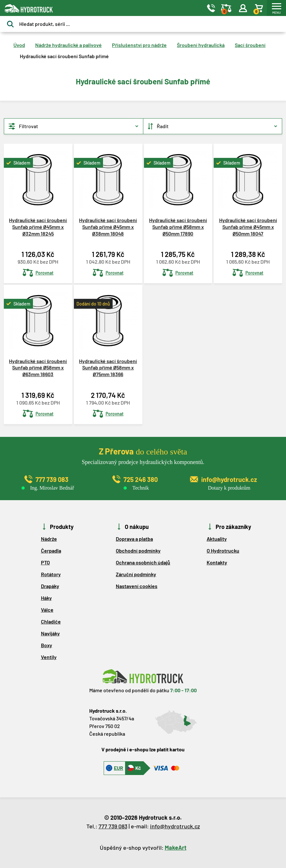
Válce (47, 610)
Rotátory (51, 574)
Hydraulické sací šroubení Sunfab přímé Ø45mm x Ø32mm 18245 (38, 227)
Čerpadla (51, 550)
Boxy (47, 645)
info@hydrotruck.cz (175, 826)
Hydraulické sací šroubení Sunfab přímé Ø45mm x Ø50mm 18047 (248, 227)
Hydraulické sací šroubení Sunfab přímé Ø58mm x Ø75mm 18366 (108, 368)
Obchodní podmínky (138, 550)
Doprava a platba (134, 539)
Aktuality (217, 539)
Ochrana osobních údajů (143, 562)
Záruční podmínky (136, 574)
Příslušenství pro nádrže (139, 45)
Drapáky (50, 586)
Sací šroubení (250, 45)
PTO (45, 562)
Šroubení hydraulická (201, 45)
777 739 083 (113, 826)
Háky (46, 598)
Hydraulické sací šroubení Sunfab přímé (64, 56)
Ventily (49, 657)
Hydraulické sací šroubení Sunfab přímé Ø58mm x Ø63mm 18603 (38, 368)
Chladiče (51, 621)
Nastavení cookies (137, 586)
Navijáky (50, 633)
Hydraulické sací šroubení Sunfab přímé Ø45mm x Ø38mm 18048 (108, 227)
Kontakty (217, 562)
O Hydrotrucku (223, 550)
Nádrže (49, 539)
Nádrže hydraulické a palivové (68, 45)
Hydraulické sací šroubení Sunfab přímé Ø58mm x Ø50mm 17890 (178, 227)
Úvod (19, 45)
